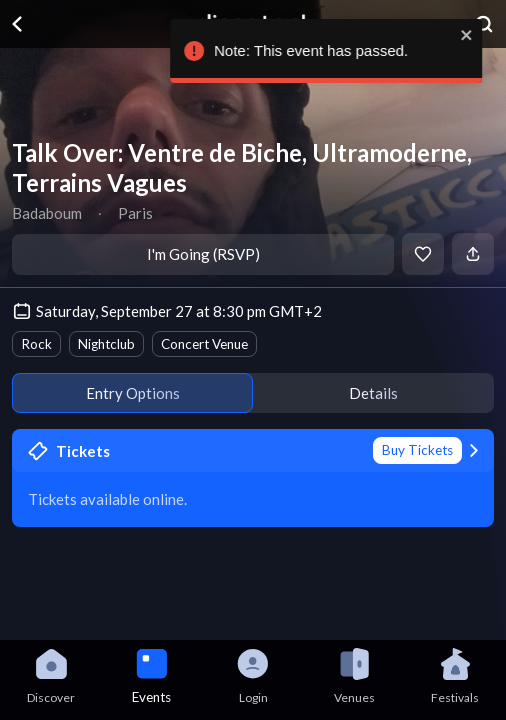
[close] (452, 35)
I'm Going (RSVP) (203, 254)
